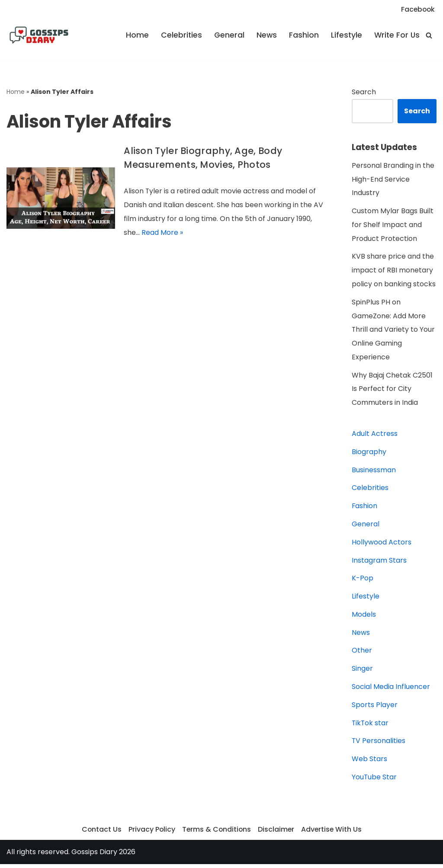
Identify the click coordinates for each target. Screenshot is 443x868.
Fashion (302, 35)
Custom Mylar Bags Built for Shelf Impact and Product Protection (393, 226)
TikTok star (371, 726)
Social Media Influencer (391, 690)
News (265, 35)
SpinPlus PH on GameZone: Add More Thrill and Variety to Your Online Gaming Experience (393, 331)
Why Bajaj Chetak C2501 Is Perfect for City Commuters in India (392, 391)
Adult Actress (375, 436)
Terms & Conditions (216, 833)
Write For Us (396, 35)
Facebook (417, 9)
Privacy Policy (151, 833)
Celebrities (179, 35)
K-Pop (363, 581)
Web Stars (369, 763)
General (227, 35)
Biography (369, 454)
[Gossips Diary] (39, 35)
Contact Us (100, 833)
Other (362, 654)
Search (364, 92)
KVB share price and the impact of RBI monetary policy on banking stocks (394, 271)
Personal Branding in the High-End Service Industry (393, 180)
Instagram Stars (379, 563)
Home (135, 35)
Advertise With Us (333, 833)
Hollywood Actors (382, 545)
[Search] (429, 35)
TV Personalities (379, 745)
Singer (362, 672)
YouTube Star (374, 781)
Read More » (162, 233)
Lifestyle (345, 35)
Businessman (374, 472)
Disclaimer (277, 833)
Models (364, 617)
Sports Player (375, 708)
